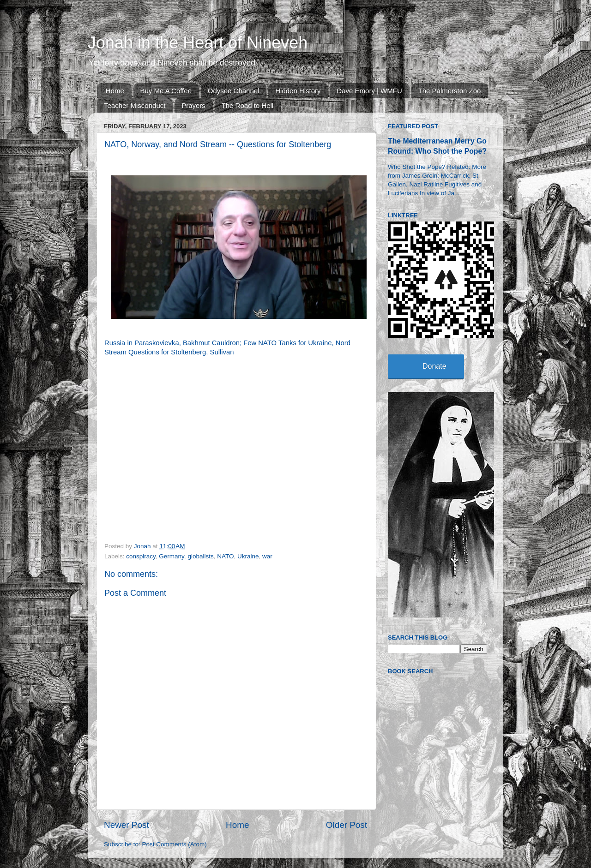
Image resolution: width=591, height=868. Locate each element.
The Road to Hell (248, 105)
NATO (225, 556)
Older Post (347, 825)
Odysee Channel (234, 91)
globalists (200, 556)
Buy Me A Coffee (166, 91)
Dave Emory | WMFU (369, 91)
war (267, 556)
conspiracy (141, 556)
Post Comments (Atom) (175, 844)
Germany (172, 556)
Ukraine (248, 556)
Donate (434, 366)
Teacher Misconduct (135, 105)
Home (115, 91)
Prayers (193, 105)
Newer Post (127, 825)
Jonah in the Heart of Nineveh (198, 43)
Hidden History (298, 91)
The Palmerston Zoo (450, 91)
